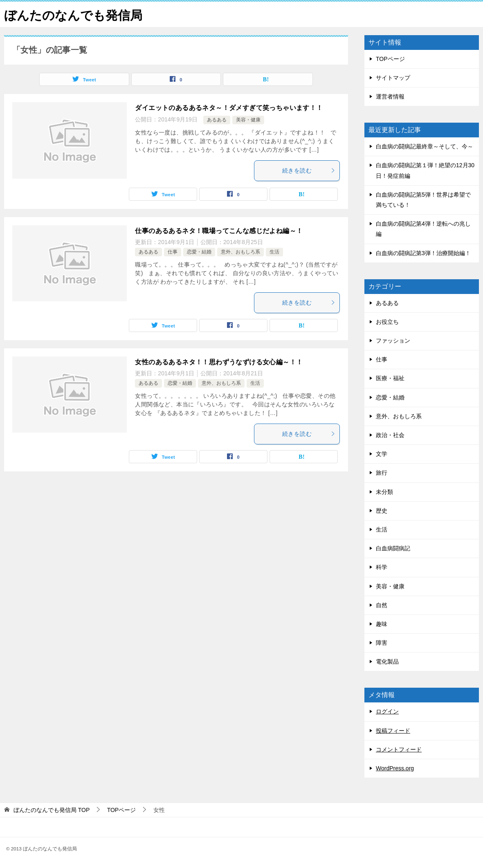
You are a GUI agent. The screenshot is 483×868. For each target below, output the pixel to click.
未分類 (384, 491)
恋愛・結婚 (199, 251)
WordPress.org (395, 768)
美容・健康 (248, 120)
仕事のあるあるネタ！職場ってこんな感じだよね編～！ (219, 230)
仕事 (173, 251)
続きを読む (309, 170)
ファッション (393, 340)
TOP (52, 810)
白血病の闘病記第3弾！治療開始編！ (423, 253)
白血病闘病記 (393, 548)
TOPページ (390, 58)
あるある (217, 120)
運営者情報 (390, 96)
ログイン (387, 711)
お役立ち (387, 321)
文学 (382, 454)
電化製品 (387, 662)
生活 (274, 251)
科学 (382, 567)
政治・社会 (390, 435)
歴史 (382, 510)
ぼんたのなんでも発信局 (73, 14)
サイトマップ (393, 77)
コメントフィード (399, 749)
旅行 (382, 473)
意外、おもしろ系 (240, 251)
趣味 (382, 624)
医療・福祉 (390, 378)
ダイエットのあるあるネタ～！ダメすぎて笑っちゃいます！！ (229, 107)
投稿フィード (393, 730)
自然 (382, 605)
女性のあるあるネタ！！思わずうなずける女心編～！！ (219, 362)
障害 (382, 642)
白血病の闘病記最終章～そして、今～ (425, 146)
